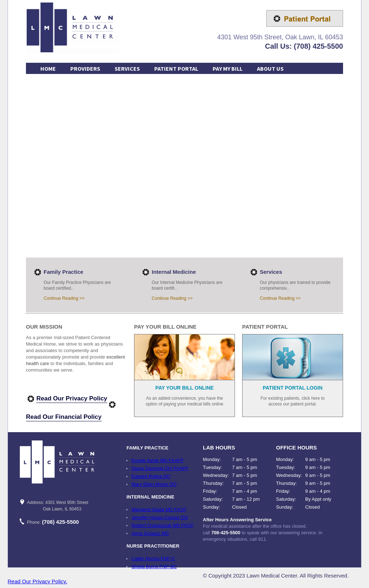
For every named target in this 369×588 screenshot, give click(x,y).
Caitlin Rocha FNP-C (153, 559)
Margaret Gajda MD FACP (159, 510)
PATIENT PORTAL (176, 69)
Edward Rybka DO (151, 476)
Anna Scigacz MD (150, 533)
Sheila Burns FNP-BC (154, 567)
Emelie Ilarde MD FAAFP (158, 460)
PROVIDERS (85, 69)
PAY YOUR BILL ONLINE (184, 388)
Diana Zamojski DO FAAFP (160, 468)
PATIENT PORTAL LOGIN (293, 388)
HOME (48, 69)
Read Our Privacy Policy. (37, 581)
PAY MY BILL (228, 69)
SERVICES (127, 69)
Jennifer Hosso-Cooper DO (160, 517)
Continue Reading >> (64, 298)
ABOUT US (270, 69)
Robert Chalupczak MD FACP (163, 525)
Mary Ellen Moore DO (154, 484)
